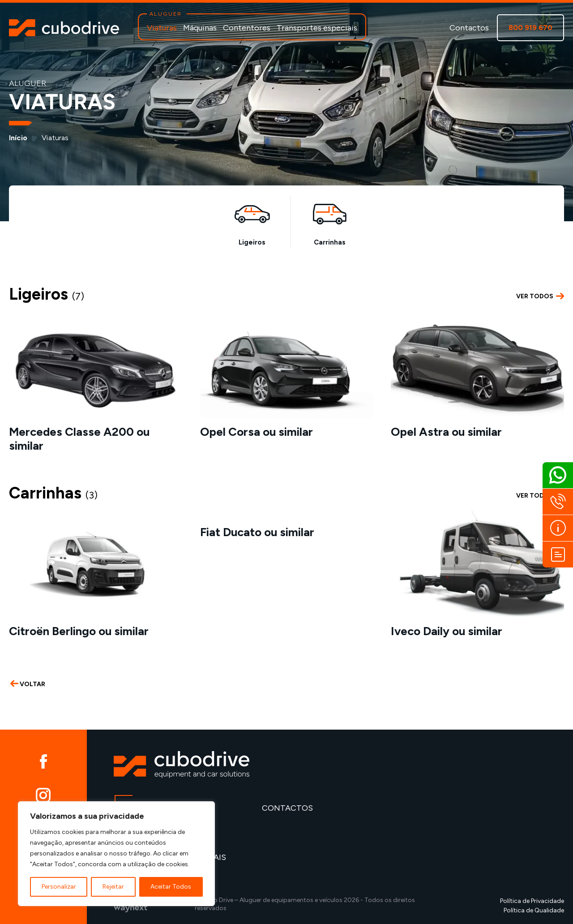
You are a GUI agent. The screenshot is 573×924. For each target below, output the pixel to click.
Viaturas (162, 28)
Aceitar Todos (171, 887)
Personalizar (59, 887)
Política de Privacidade (532, 901)
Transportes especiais (317, 28)
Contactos (469, 28)
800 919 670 (530, 28)
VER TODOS (540, 297)
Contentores (247, 28)
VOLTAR (28, 684)
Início (18, 138)
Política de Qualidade (534, 910)
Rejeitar (113, 887)
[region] (116, 854)
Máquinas (200, 28)
